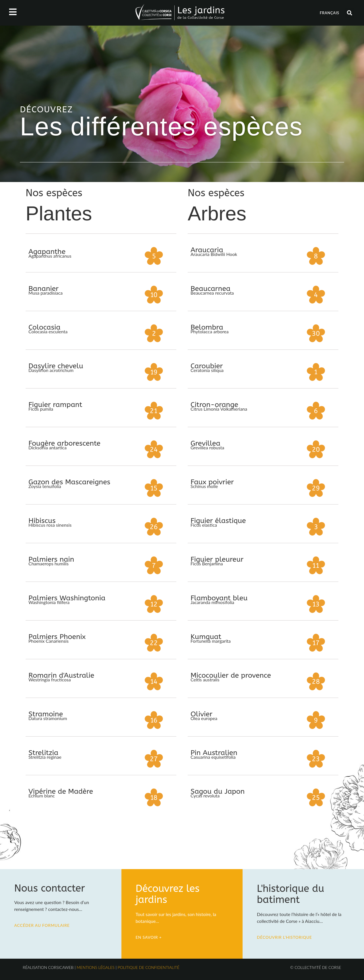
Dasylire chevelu (56, 366)
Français (329, 13)
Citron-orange (214, 405)
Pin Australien (214, 753)
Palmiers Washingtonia (67, 598)
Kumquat (206, 637)
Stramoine (46, 714)
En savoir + (149, 937)
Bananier (44, 289)
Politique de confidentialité (149, 967)
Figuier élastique (218, 521)
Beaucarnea (210, 289)
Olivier (201, 714)
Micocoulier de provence (231, 675)
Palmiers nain (51, 559)
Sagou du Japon (218, 791)
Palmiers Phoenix (57, 637)
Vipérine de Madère (61, 791)
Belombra (207, 327)
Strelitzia (43, 753)
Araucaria (207, 250)
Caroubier (207, 366)
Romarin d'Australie (61, 675)
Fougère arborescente (64, 443)
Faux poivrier (212, 482)
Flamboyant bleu (219, 598)
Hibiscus (42, 521)
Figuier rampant (55, 405)
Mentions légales (96, 967)
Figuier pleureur (217, 559)
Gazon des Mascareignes (69, 482)
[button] (350, 13)
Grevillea (205, 443)
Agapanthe (47, 252)
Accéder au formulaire (42, 925)
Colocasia (45, 327)
